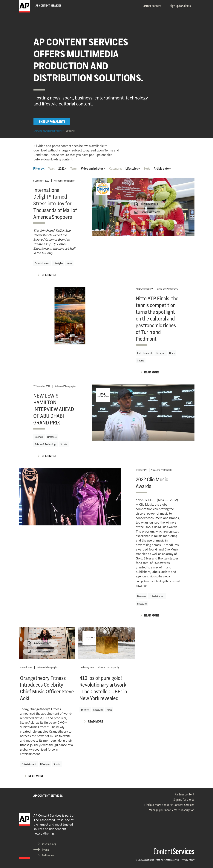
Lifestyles (71, 131)
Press (45, 850)
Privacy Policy (188, 860)
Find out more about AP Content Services (169, 805)
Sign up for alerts (180, 6)
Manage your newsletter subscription (172, 810)
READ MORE (49, 275)
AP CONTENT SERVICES (48, 796)
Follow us (48, 855)
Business (39, 437)
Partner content (152, 6)
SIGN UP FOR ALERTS (52, 122)
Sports (141, 361)
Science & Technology (46, 444)
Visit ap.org (49, 844)
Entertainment (42, 263)
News (69, 263)
